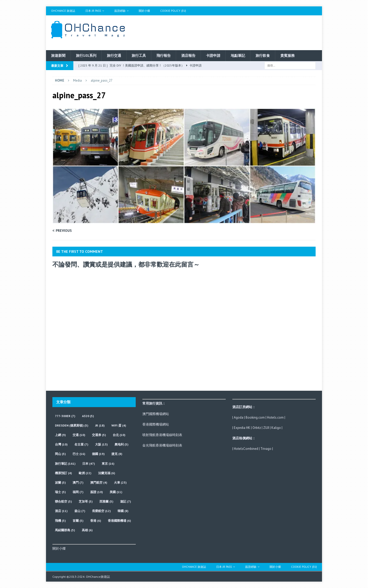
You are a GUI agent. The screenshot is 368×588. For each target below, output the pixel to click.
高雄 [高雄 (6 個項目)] (87, 530)
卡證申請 (213, 56)
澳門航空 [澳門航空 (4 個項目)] (99, 482)
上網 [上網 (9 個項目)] (60, 435)
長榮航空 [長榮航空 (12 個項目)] (101, 511)
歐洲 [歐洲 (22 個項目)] (85, 473)
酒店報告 (188, 56)
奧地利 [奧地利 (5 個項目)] (121, 444)
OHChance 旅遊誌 (63, 11)
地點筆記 (238, 56)
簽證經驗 (120, 11)
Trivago (266, 449)
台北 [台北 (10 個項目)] (119, 435)
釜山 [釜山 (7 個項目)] (80, 511)
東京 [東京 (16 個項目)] (108, 464)
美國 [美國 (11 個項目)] (116, 492)
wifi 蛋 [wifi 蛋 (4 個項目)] (119, 425)
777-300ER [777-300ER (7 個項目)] (65, 416)
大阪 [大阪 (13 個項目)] (101, 444)
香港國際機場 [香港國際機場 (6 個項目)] (119, 521)
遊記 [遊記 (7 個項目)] (125, 501)
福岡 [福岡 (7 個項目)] (78, 492)
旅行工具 (139, 56)
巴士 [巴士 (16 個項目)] (79, 454)
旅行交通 (114, 56)
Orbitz (257, 428)
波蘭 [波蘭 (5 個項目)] (60, 482)
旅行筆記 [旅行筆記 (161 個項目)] (65, 464)
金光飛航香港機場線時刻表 (162, 445)
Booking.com (255, 417)
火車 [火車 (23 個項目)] (120, 482)
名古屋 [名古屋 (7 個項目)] (81, 444)
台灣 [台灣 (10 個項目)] (61, 444)
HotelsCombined (246, 449)
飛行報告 (164, 56)
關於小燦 (144, 11)
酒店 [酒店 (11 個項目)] (61, 511)
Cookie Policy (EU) (173, 11)
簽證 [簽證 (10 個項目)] (96, 492)
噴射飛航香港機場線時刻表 (162, 435)
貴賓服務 (287, 56)
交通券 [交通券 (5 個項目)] (99, 435)
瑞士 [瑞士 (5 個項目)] (60, 492)
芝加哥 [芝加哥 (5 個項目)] (86, 501)
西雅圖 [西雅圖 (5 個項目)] (106, 501)
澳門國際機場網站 (156, 414)
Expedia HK (242, 428)
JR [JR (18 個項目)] (100, 425)
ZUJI (266, 428)
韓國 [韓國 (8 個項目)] (123, 511)
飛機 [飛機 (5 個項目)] (60, 521)
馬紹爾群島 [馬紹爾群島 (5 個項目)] (65, 530)
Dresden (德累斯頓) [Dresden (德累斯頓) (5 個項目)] (72, 425)
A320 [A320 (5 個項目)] (88, 416)
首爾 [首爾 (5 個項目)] (78, 521)
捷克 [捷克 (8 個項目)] (117, 454)
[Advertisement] (233, 32)
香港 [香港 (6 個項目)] (96, 521)
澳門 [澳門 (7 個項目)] (78, 482)
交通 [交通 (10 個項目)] (79, 435)
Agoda (239, 417)
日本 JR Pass (93, 11)
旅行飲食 (263, 56)
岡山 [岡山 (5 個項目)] (60, 454)
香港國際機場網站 (156, 424)
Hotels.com (275, 417)
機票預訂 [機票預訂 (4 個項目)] (63, 473)
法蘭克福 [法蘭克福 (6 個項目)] (107, 473)
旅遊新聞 (58, 56)
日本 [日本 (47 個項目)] (89, 464)
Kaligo (276, 428)
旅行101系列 (86, 56)
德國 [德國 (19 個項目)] (98, 454)
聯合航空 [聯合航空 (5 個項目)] (63, 501)
